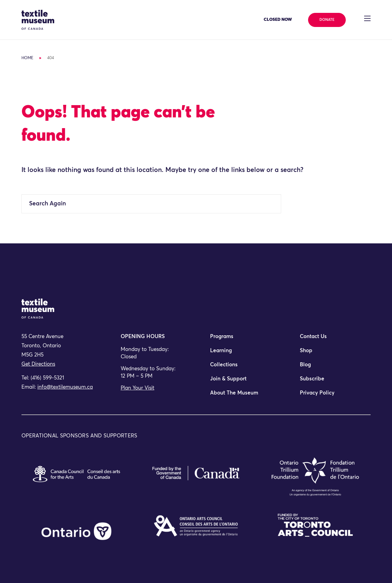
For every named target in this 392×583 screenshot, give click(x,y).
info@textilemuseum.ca (65, 387)
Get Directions (38, 364)
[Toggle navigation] (367, 18)
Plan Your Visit (138, 388)
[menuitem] (241, 339)
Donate (327, 20)
